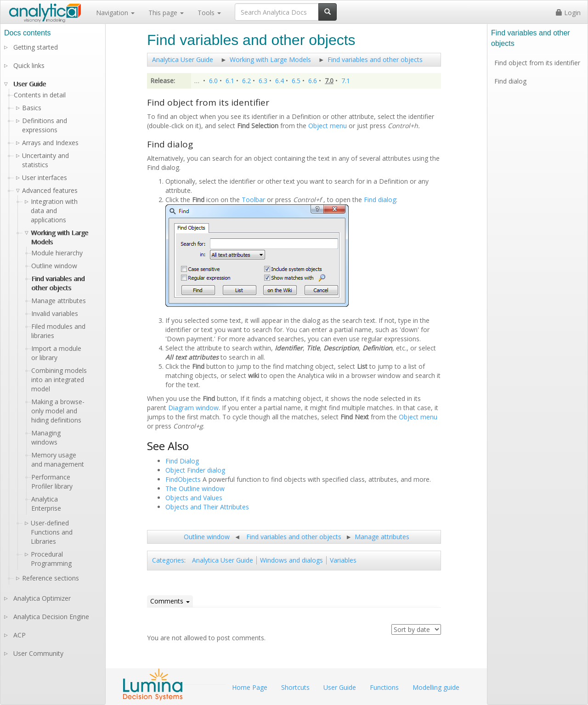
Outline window (207, 537)
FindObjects (183, 479)
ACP (20, 635)
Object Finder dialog (195, 470)
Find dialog (380, 200)
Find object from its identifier (537, 63)
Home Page (250, 687)
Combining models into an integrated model (59, 380)
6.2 (246, 81)
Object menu (328, 126)
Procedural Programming (51, 559)
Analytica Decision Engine (51, 617)
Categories (168, 560)
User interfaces (45, 178)
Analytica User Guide (183, 59)
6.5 (296, 81)
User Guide (30, 84)
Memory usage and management (58, 460)
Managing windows (46, 437)
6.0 (213, 81)
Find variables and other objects (375, 59)
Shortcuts (295, 687)
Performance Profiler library (52, 482)
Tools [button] (209, 13)
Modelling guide (436, 687)
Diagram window (193, 408)
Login (568, 13)
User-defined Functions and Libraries (52, 532)
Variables (343, 560)
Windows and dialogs (291, 560)
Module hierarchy (57, 253)
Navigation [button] (115, 13)
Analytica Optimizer (42, 598)
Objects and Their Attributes (207, 507)
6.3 (263, 81)
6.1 (230, 81)
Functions (384, 687)
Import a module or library (56, 353)
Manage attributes (382, 537)
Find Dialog (182, 461)
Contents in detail (40, 95)
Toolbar (253, 200)
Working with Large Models (270, 59)
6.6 (313, 81)
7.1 (346, 81)
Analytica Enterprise (46, 504)
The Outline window (195, 488)
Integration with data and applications (54, 211)
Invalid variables (55, 313)
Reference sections (51, 578)
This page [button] (166, 13)
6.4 (280, 81)
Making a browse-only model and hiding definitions (58, 411)
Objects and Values (194, 498)
